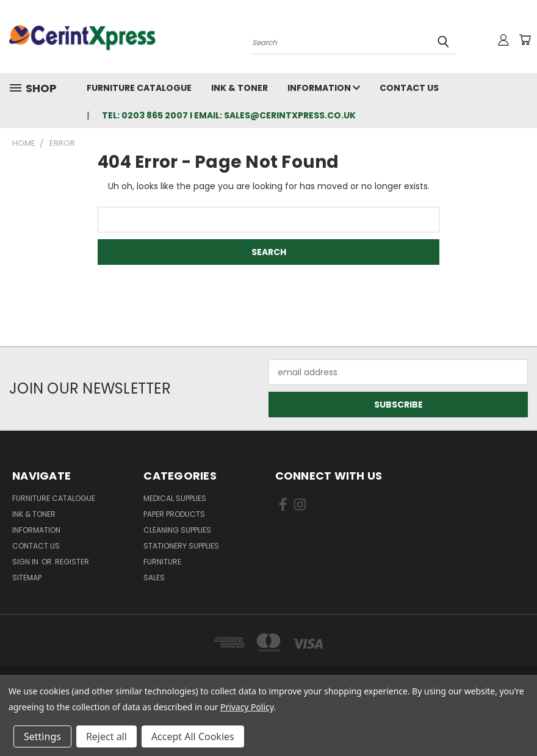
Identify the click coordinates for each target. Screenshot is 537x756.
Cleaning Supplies (177, 530)
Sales (154, 578)
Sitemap (27, 578)
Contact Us (409, 88)
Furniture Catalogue (139, 88)
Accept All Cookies (193, 736)
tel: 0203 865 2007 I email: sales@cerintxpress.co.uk (229, 115)
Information (324, 88)
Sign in (26, 562)
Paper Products (174, 514)
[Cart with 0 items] (525, 40)
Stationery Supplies (181, 546)
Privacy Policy (247, 707)
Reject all (106, 736)
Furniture (162, 562)
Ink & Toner (240, 88)
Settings (42, 736)
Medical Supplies (175, 498)
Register (72, 562)
